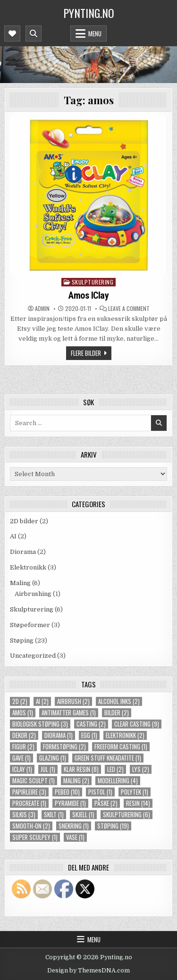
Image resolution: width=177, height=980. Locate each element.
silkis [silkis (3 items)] (24, 815)
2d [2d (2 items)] (20, 701)
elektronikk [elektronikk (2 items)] (125, 735)
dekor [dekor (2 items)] (24, 735)
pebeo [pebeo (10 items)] (67, 792)
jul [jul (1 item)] (48, 769)
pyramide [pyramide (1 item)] (70, 803)
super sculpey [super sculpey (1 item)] (35, 837)
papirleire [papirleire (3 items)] (29, 792)
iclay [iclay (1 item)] (22, 769)
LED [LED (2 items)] (115, 769)
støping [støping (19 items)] (113, 826)
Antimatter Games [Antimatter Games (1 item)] (69, 713)
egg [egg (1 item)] (89, 735)
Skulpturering (93, 282)
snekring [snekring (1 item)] (74, 826)
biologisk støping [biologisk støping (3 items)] (40, 724)
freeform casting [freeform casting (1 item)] (121, 747)
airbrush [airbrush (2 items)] (73, 701)
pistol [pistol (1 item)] (100, 792)
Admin (42, 309)
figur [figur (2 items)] (23, 747)
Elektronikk (28, 567)
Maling (20, 583)
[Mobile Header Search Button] (34, 34)
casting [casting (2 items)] (91, 724)
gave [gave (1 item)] (21, 758)
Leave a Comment (129, 309)
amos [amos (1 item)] (23, 713)
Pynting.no (89, 13)
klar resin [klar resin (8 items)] (81, 769)
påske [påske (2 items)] (106, 803)
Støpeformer (30, 625)
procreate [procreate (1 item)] (29, 803)
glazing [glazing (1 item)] (53, 758)
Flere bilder (86, 353)
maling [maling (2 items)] (76, 781)
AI (13, 536)
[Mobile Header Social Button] (12, 34)
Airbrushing (33, 594)
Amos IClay (88, 295)
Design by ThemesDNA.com (88, 971)
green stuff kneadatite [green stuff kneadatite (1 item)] (108, 758)
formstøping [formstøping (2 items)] (64, 747)
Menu (95, 34)
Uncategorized (33, 656)
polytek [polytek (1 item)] (135, 792)
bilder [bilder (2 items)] (117, 713)
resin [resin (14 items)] (138, 803)
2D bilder (24, 521)
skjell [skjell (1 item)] (83, 815)
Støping (22, 641)
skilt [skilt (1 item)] (54, 815)
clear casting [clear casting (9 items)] (137, 724)
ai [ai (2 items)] (42, 701)
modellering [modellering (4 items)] (118, 781)
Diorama (23, 552)
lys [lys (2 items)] (141, 769)
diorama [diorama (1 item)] (59, 735)
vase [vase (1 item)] (75, 837)
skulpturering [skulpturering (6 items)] (126, 815)
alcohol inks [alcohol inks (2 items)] (119, 701)
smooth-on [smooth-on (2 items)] (31, 826)
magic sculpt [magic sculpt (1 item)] (34, 781)
